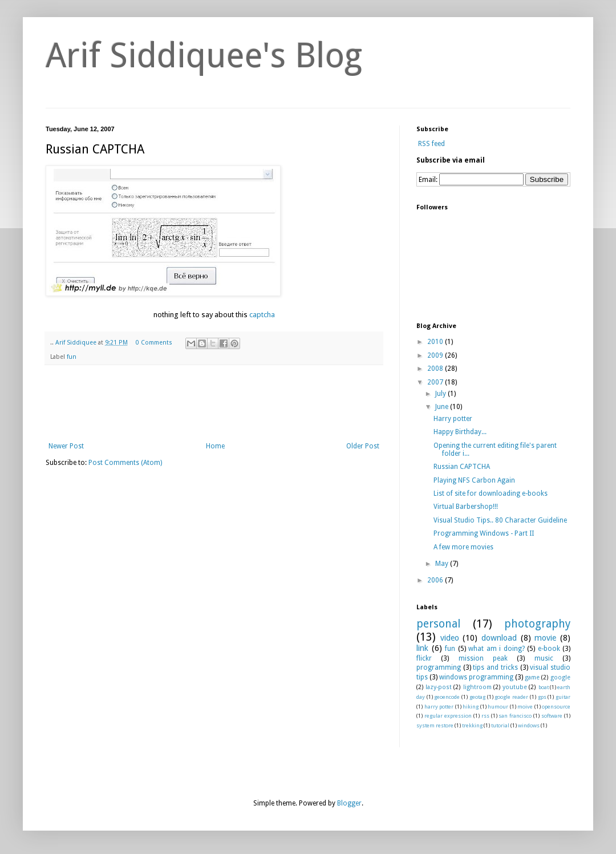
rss (485, 716)
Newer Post (66, 446)
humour (498, 707)
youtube (515, 687)
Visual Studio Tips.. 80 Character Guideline (500, 520)
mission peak (483, 658)
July (441, 394)
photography (537, 624)
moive (525, 707)
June (443, 407)
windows (529, 725)
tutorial (500, 725)
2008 (436, 369)
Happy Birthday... (460, 432)
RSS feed (431, 144)
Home (215, 446)
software (552, 716)
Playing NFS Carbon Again (474, 480)
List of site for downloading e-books (491, 493)
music (544, 658)
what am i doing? (497, 649)
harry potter (439, 707)
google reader (511, 697)
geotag (477, 697)
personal (438, 624)
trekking (472, 725)
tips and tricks (495, 667)
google (560, 677)
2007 (436, 382)
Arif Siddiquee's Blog (204, 55)
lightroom (477, 687)
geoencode (447, 697)
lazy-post (439, 687)
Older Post (363, 446)
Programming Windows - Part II (484, 533)
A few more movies (463, 547)
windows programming (476, 677)
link (422, 648)
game (532, 677)
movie (545, 638)
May (443, 564)
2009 (436, 355)
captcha (262, 315)
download (499, 638)
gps (542, 697)
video (450, 638)
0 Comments (154, 343)
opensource (556, 707)
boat (544, 687)
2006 (436, 580)
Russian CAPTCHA (462, 467)
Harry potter (453, 419)
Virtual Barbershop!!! (466, 507)
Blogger (349, 803)
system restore (435, 725)
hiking (471, 707)
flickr (424, 658)
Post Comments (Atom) (125, 463)
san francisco (515, 716)
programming (439, 667)
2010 (436, 342)
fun (72, 357)
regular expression (448, 716)
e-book (549, 649)
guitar (563, 697)
